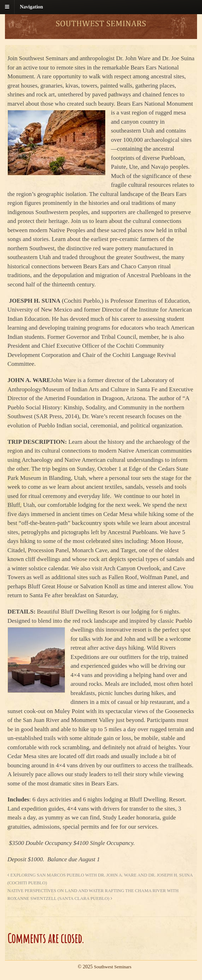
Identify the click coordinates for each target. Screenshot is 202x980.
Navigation (31, 7)
